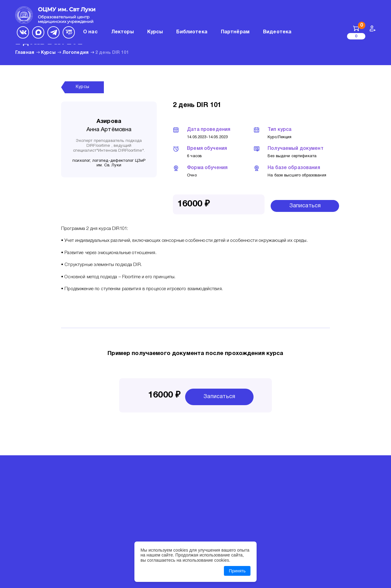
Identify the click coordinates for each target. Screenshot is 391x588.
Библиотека (192, 32)
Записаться (305, 206)
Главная (25, 53)
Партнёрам (235, 32)
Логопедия (75, 53)
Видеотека (277, 32)
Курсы (48, 53)
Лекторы (122, 32)
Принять (237, 571)
